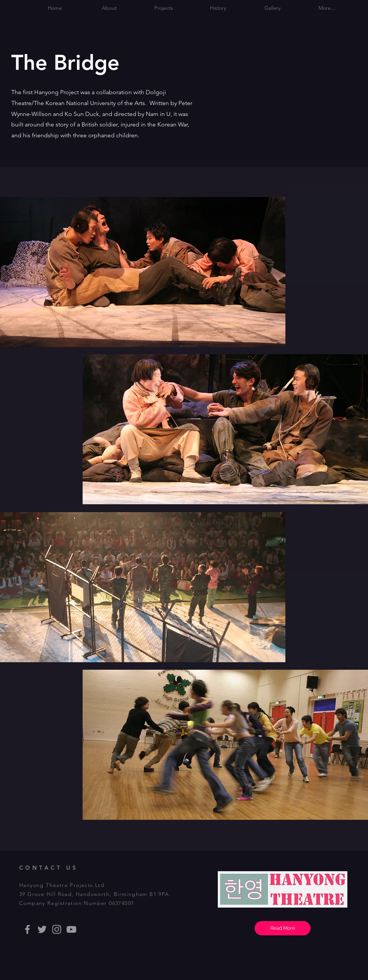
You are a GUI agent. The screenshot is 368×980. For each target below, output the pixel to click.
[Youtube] (71, 929)
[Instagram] (57, 929)
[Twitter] (42, 929)
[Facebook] (27, 929)
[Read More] (283, 928)
